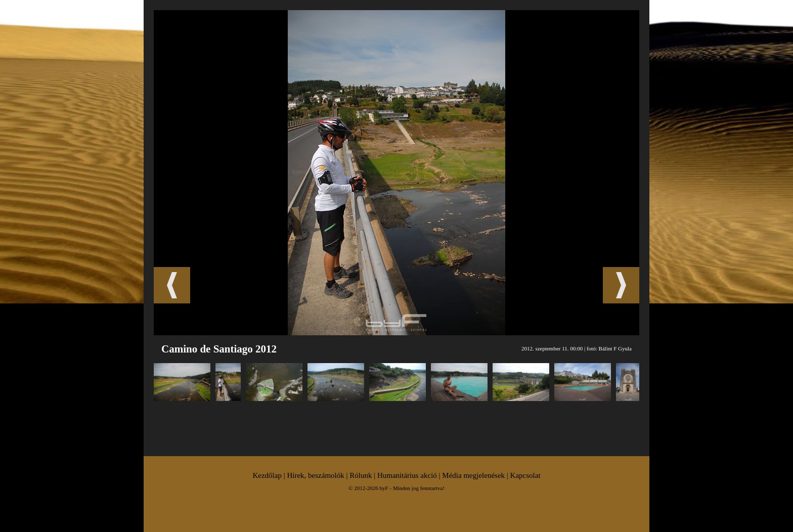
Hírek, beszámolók (315, 475)
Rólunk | (363, 475)
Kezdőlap (267, 475)
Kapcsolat (525, 475)
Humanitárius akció (407, 475)
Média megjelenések (473, 475)
